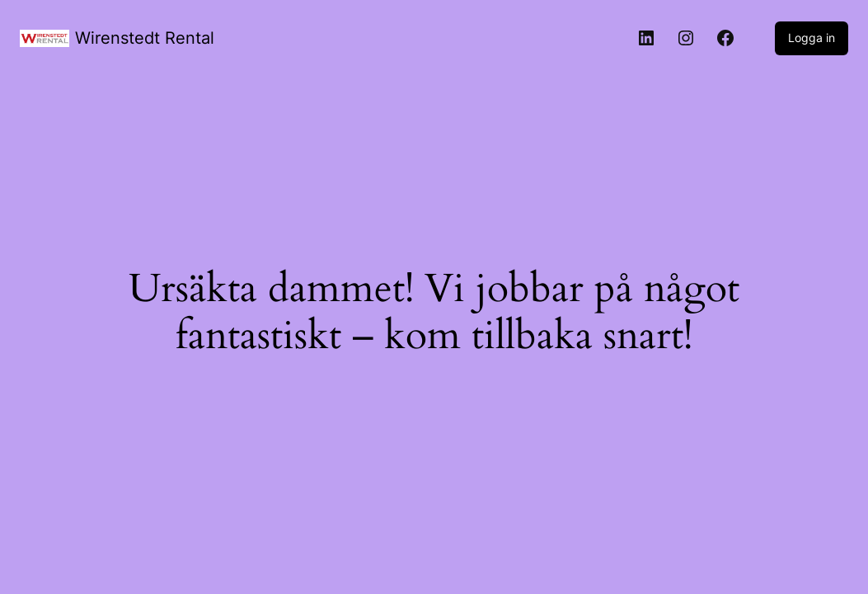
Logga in (812, 38)
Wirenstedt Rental (145, 38)
